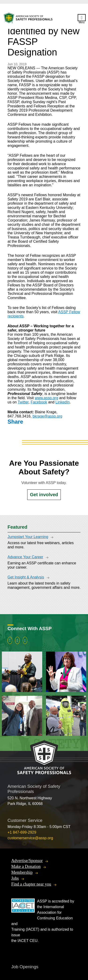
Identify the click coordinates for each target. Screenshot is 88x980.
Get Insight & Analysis (26, 577)
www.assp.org (46, 398)
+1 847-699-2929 (22, 832)
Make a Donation (26, 867)
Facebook (39, 402)
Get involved (44, 495)
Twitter (23, 402)
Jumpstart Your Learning (28, 537)
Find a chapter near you (31, 884)
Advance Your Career (25, 557)
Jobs (15, 878)
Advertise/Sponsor (27, 861)
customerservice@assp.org (30, 838)
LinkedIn (63, 402)
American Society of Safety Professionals (28, 19)
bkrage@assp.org (48, 416)
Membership (22, 872)
